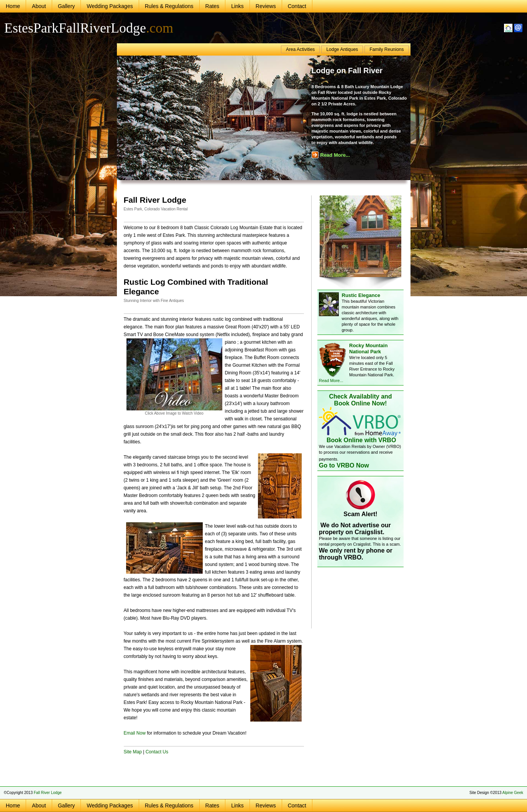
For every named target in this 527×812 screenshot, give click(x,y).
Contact (297, 6)
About (39, 6)
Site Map (133, 752)
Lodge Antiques (342, 49)
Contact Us (157, 752)
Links (237, 6)
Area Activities (300, 49)
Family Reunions (387, 49)
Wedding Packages (110, 6)
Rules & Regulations (169, 6)
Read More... (331, 155)
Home (13, 6)
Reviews (266, 6)
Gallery (66, 6)
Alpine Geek (513, 793)
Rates (213, 6)
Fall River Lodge (48, 793)
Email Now (135, 733)
